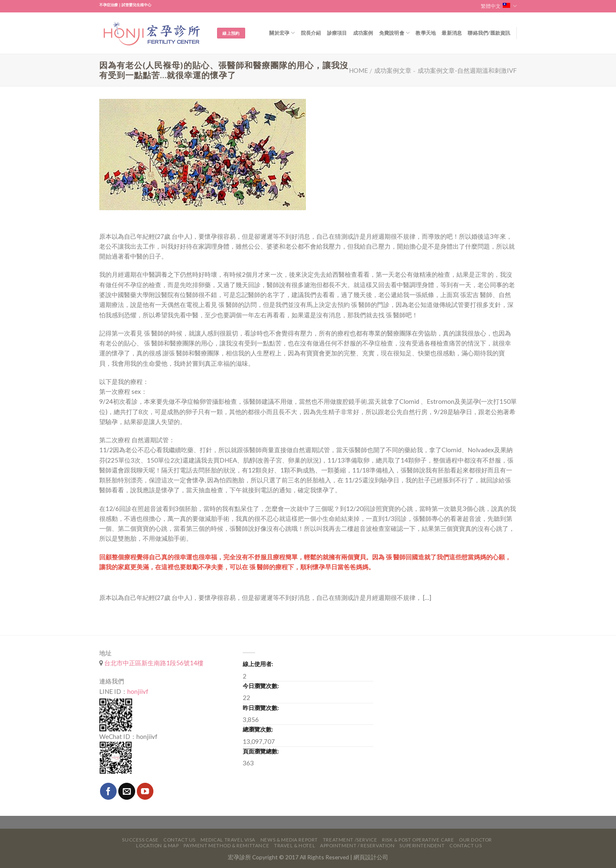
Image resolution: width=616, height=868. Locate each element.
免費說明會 (395, 33)
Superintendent (422, 845)
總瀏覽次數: (258, 729)
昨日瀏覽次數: (261, 708)
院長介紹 (311, 33)
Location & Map (157, 845)
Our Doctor (475, 840)
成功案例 (363, 33)
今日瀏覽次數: (261, 686)
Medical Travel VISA (228, 840)
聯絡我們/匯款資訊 (489, 33)
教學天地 (426, 33)
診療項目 (337, 33)
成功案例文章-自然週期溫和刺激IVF (467, 70)
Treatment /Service (350, 840)
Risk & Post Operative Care (418, 840)
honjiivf (138, 691)
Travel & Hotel (295, 845)
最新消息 (452, 33)
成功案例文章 (393, 70)
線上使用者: (258, 664)
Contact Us (179, 840)
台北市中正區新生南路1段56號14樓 (153, 663)
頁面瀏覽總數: (261, 751)
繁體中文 (499, 6)
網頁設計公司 (371, 857)
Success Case (140, 840)
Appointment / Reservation (357, 845)
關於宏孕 (282, 33)
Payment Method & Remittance (226, 845)
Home (358, 70)
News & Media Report (289, 840)
